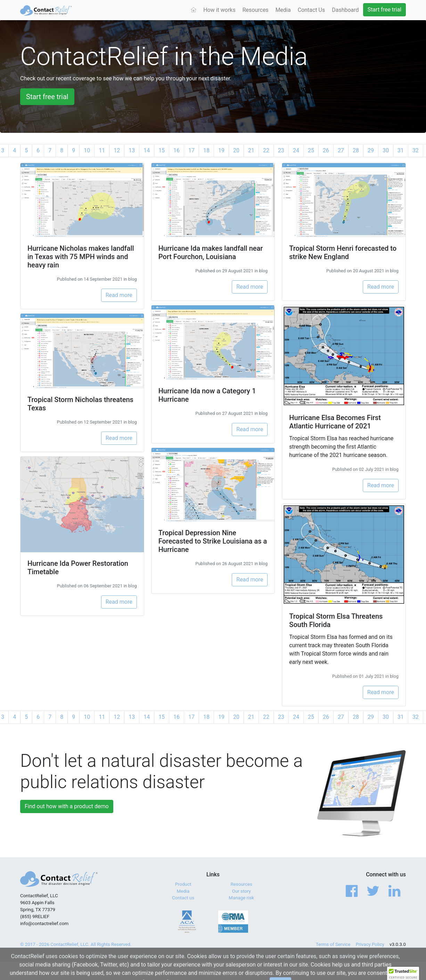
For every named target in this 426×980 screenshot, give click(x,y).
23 (281, 150)
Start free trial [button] (47, 97)
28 (356, 150)
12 (117, 150)
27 (341, 150)
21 (251, 150)
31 (401, 150)
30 (386, 150)
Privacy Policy (370, 944)
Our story (241, 891)
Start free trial (384, 10)
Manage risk (241, 898)
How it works (219, 10)
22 (266, 150)
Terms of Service (333, 944)
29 (371, 150)
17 (191, 150)
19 (221, 150)
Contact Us (312, 10)
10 (87, 150)
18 (206, 150)
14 (147, 150)
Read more (119, 295)
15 (162, 150)
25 (311, 150)
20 (236, 150)
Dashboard (345, 10)
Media (283, 10)
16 (177, 150)
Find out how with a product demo (67, 806)
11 (102, 150)
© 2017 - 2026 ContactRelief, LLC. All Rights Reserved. (76, 944)
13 (132, 150)
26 (326, 150)
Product (183, 884)
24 (296, 150)
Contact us (183, 898)
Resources (256, 10)
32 (416, 150)
